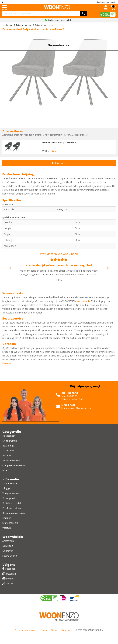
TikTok (10, 584)
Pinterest (11, 579)
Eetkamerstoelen (11, 460)
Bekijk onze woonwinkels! (107, 2)
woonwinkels (83, 301)
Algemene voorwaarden (26, 630)
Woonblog (67, 630)
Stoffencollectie (10, 523)
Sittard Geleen (10, 556)
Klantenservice (10, 483)
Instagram (11, 574)
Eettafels (7, 455)
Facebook (10, 569)
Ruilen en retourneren (14, 513)
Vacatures (7, 528)
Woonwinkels (12, 537)
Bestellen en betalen (13, 503)
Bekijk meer (59, 163)
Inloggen (7, 488)
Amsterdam (8, 541)
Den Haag (8, 546)
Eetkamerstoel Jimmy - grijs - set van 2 (59, 142)
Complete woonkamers (14, 465)
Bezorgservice (10, 498)
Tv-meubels (8, 451)
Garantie (7, 363)
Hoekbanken (9, 436)
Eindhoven (8, 551)
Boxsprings (8, 446)
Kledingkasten (10, 441)
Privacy (44, 630)
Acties (5, 470)
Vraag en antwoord (12, 493)
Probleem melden (12, 508)
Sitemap (55, 630)
